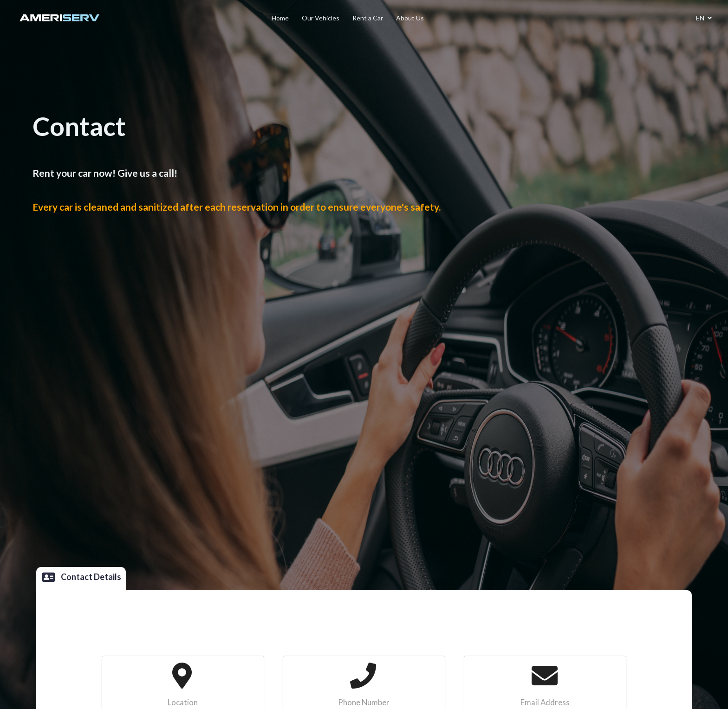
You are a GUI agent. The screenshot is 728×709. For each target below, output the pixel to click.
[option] (364, 291)
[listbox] (364, 354)
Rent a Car (368, 18)
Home (280, 18)
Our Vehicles (321, 18)
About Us (410, 18)
